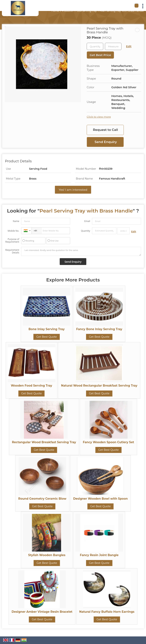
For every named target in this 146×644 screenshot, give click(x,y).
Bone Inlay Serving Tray (47, 329)
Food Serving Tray (86, 11)
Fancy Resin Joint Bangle (99, 555)
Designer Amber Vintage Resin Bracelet (42, 612)
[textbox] (113, 46)
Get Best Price (100, 55)
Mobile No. (13, 231)
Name (16, 221)
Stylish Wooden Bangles (47, 555)
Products (67, 11)
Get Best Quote (47, 337)
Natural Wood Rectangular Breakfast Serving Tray (99, 386)
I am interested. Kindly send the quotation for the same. (81, 251)
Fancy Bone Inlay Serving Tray (99, 329)
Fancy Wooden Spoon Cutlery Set (109, 442)
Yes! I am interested (73, 190)
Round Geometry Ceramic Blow (42, 499)
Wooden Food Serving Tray (31, 386)
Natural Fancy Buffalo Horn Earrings (107, 612)
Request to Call (106, 130)
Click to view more (99, 117)
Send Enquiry (106, 142)
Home (55, 11)
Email (87, 221)
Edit (129, 46)
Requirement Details (12, 251)
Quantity (86, 231)
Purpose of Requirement (12, 241)
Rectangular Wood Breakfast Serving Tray (44, 442)
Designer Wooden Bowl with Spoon (100, 499)
